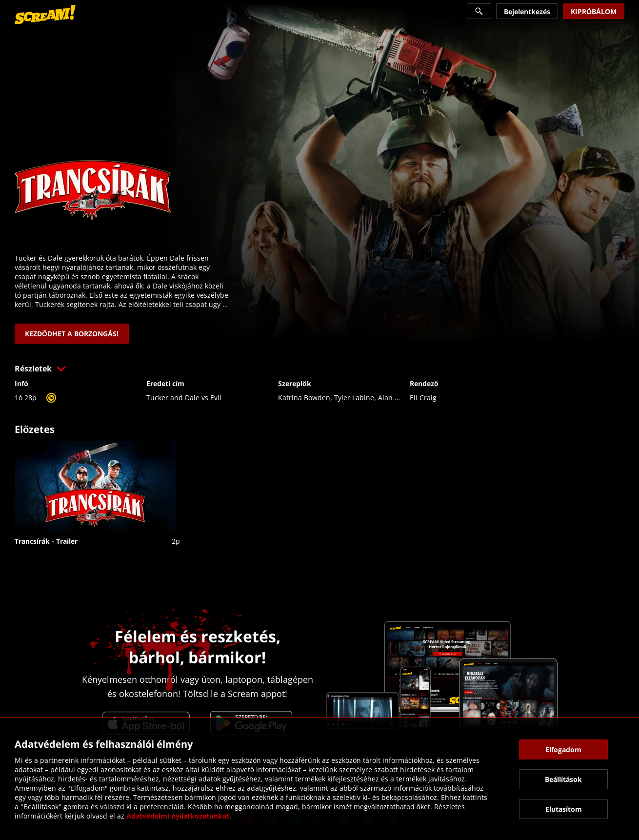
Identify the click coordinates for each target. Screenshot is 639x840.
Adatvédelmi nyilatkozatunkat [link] (178, 816)
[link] (45, 15)
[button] (319, 369)
